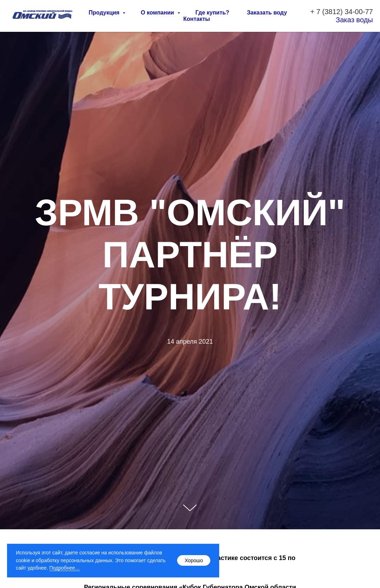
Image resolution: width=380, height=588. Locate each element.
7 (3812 (328, 12)
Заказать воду (267, 13)
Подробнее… (65, 568)
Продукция (105, 13)
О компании (158, 13)
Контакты (197, 19)
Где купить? (212, 13)
